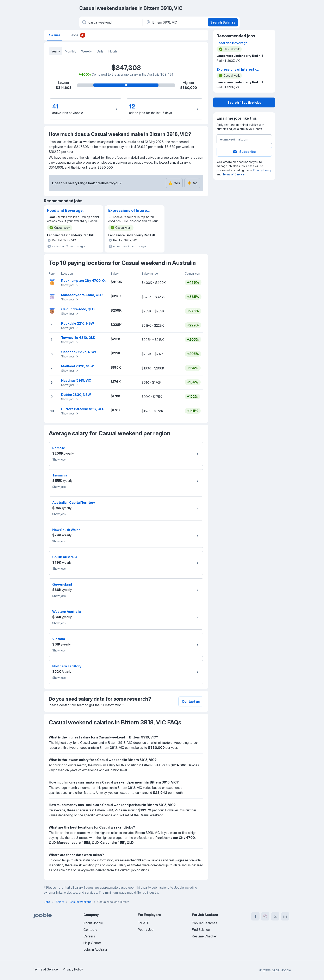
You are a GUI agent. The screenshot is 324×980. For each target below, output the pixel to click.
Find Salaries (201, 930)
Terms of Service (233, 174)
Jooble (286, 970)
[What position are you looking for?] (111, 22)
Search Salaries (223, 22)
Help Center (92, 943)
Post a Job (146, 930)
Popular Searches (205, 923)
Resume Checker (204, 936)
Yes (174, 183)
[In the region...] (175, 22)
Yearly (56, 51)
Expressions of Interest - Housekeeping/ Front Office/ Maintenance (129, 211)
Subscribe (244, 152)
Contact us (191, 701)
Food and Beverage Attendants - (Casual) (67, 211)
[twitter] (275, 916)
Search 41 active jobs (244, 102)
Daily (100, 51)
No (192, 183)
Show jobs (70, 285)
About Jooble (93, 923)
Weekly (86, 51)
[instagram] (265, 916)
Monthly (71, 51)
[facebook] (255, 916)
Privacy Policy (262, 170)
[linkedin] (285, 916)
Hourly (113, 51)
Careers (89, 936)
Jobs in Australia (95, 949)
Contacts (90, 930)
